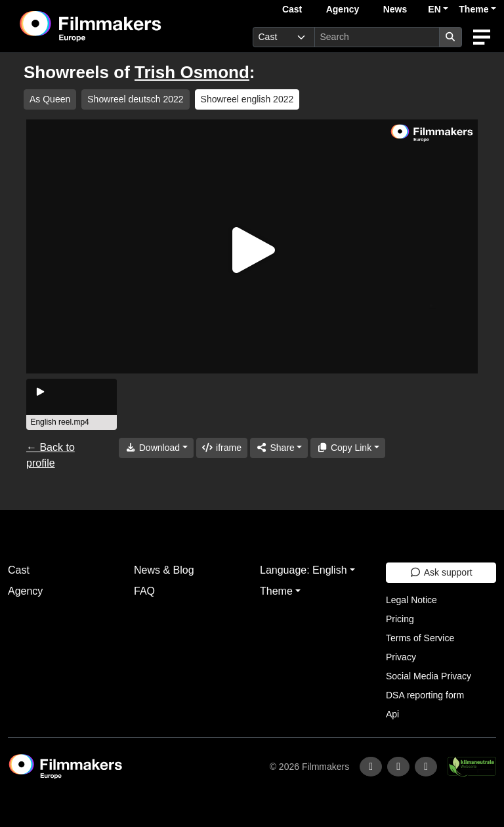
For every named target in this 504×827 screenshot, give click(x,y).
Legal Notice (411, 600)
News (395, 9)
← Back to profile (51, 455)
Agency (343, 9)
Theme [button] (473, 9)
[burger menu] (482, 37)
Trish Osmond (192, 72)
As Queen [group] (50, 99)
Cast (292, 9)
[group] (72, 404)
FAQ (144, 591)
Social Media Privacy (429, 676)
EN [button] (434, 9)
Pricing (400, 619)
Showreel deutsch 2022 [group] (135, 99)
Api (392, 714)
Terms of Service (420, 638)
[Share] (279, 448)
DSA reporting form (425, 695)
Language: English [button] (304, 570)
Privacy (401, 657)
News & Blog (164, 570)
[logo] (123, 26)
